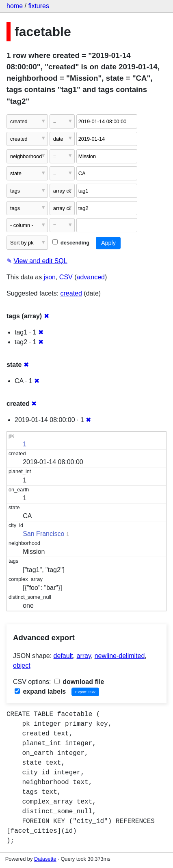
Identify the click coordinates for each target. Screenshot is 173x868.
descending (71, 243)
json (50, 277)
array (84, 656)
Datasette (45, 859)
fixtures (39, 6)
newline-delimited (120, 656)
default (63, 656)
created (71, 293)
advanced (91, 277)
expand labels (40, 691)
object (22, 665)
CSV (66, 277)
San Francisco (43, 534)
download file (79, 682)
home (15, 6)
